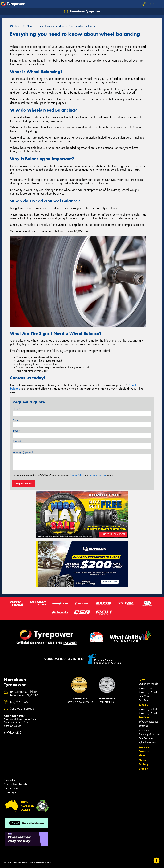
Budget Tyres (11, 788)
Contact (144, 751)
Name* (17, 409)
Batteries (143, 726)
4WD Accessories (148, 722)
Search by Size (147, 688)
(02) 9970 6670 (21, 702)
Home (15, 26)
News (142, 760)
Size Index (10, 780)
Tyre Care (144, 696)
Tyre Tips (143, 700)
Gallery (143, 764)
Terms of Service (98, 475)
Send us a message (22, 709)
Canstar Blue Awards (15, 784)
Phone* (16, 420)
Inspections (144, 730)
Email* (16, 431)
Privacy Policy (76, 475)
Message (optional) (23, 452)
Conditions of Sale (43, 863)
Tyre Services (146, 738)
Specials (144, 747)
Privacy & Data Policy (23, 863)
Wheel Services (147, 743)
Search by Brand (148, 692)
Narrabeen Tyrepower (82, 12)
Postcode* (18, 441)
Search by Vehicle (148, 684)
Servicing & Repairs (149, 734)
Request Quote (24, 483)
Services (144, 717)
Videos (143, 769)
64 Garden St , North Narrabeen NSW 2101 (25, 694)
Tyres (142, 680)
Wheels (143, 705)
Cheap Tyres (11, 793)
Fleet (142, 756)
